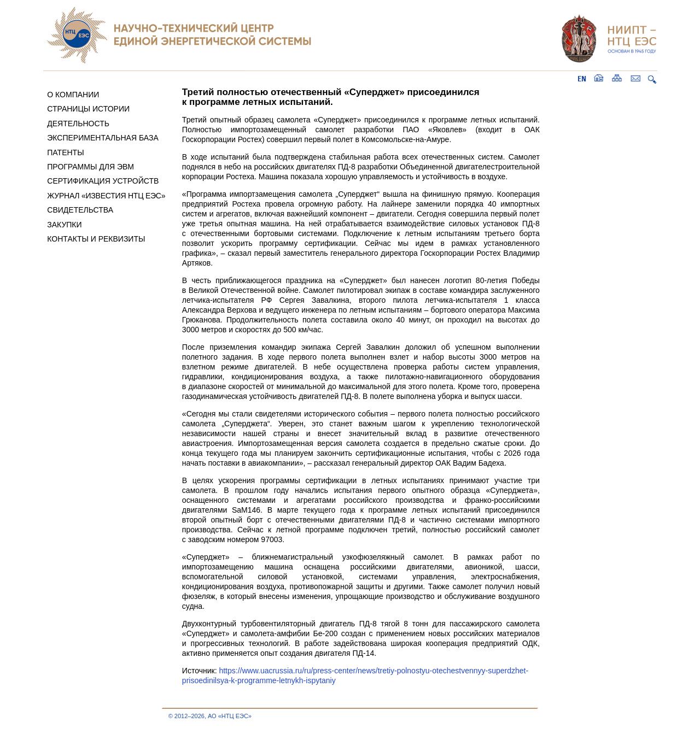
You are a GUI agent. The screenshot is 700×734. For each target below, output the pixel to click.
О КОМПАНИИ (73, 95)
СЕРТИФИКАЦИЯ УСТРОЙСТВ (103, 181)
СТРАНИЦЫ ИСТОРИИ (88, 109)
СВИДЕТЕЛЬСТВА (80, 210)
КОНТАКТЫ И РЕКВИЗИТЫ (96, 239)
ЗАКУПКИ (64, 225)
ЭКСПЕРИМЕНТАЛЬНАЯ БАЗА (103, 138)
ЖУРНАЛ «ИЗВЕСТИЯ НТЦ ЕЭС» (106, 196)
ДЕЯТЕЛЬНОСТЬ (78, 124)
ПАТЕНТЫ (65, 152)
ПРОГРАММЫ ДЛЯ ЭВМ (91, 167)
